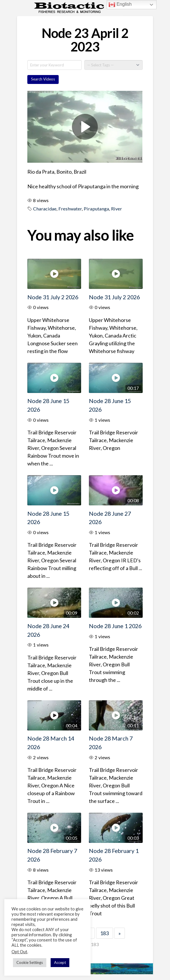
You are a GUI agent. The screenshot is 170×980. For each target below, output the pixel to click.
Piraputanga (96, 209)
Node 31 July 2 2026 (53, 297)
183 (104, 933)
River (116, 209)
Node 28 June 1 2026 (115, 626)
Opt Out (19, 952)
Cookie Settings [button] (30, 962)
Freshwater (70, 209)
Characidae (45, 209)
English (120, 5)
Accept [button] (60, 962)
